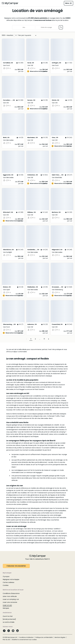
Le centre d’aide (9, 622)
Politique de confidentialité (44, 637)
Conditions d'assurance (11, 593)
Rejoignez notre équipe (11, 579)
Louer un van (7, 605)
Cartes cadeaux (9, 582)
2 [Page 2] (35, 339)
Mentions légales (60, 637)
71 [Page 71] (44, 339)
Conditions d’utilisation (26, 637)
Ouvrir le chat (8, 616)
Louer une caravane (10, 602)
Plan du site (6, 640)
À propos (6, 576)
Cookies (6, 585)
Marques (6, 608)
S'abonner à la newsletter (16, 566)
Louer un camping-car (11, 599)
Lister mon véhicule (10, 596)
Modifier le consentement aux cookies (24, 640)
